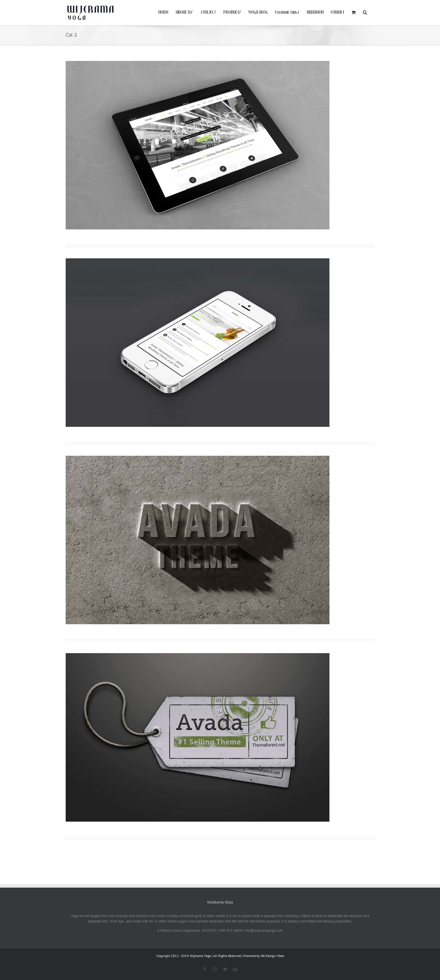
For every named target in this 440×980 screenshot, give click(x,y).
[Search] (365, 12)
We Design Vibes (272, 956)
